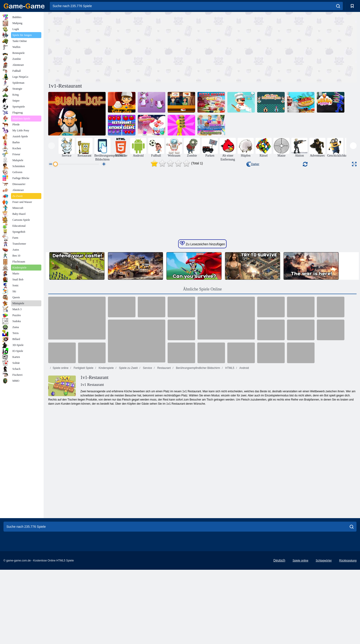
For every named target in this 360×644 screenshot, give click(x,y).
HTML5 (229, 508)
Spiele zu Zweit (128, 508)
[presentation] (52, 146)
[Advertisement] (125, 47)
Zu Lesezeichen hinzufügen (202, 384)
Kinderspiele (106, 508)
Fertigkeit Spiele (83, 508)
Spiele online (60, 508)
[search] (338, 6)
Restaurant (164, 508)
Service (147, 508)
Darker (253, 164)
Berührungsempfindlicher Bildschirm (198, 508)
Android (244, 508)
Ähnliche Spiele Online (202, 429)
